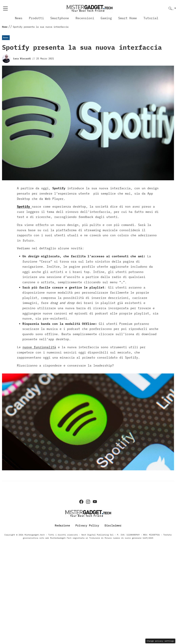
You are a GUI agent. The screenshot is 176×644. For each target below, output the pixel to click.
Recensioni (85, 18)
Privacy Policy (87, 525)
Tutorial (151, 18)
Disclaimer (113, 525)
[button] (172, 9)
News (19, 18)
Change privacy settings (160, 641)
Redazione (62, 525)
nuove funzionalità (39, 347)
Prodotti (36, 18)
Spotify (24, 206)
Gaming (106, 18)
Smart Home (128, 18)
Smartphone (60, 18)
